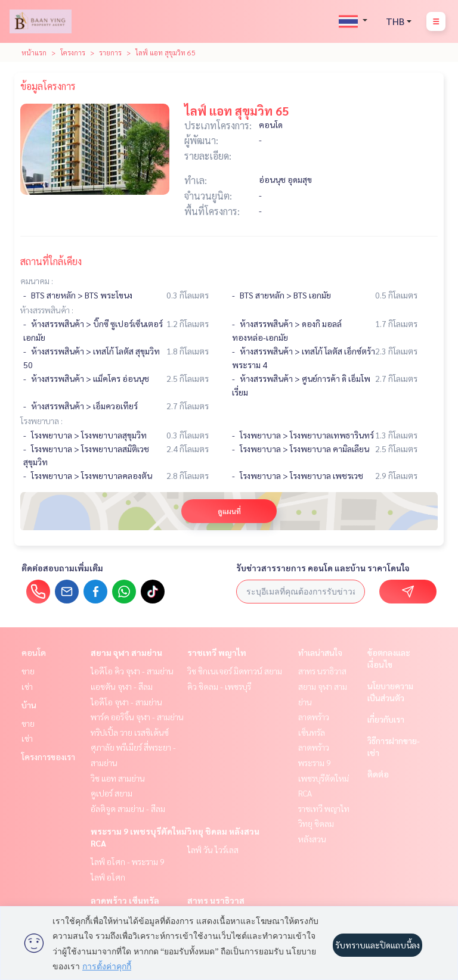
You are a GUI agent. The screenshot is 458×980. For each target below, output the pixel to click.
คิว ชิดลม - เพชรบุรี (219, 686)
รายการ (110, 52)
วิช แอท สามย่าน (118, 778)
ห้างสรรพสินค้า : (47, 310)
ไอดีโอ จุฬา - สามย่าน (126, 702)
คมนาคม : (37, 281)
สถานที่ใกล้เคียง (51, 261)
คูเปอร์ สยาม (112, 793)
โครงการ (73, 52)
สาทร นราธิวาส (216, 900)
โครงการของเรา (48, 757)
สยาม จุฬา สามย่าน (126, 652)
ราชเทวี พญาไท (217, 652)
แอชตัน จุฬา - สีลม (122, 686)
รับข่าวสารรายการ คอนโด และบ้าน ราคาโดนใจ (323, 568)
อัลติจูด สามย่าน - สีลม (128, 808)
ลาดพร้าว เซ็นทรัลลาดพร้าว (314, 732)
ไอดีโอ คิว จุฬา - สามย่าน (132, 671)
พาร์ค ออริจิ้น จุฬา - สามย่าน (137, 717)
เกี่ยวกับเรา (386, 719)
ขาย (28, 671)
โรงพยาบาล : (41, 421)
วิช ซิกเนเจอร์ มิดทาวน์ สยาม (235, 671)
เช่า (27, 686)
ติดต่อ (378, 774)
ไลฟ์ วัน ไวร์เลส (213, 850)
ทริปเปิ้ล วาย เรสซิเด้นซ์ (130, 732)
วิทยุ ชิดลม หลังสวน (223, 831)
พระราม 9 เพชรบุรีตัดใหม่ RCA (324, 778)
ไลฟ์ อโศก (108, 877)
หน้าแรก (34, 52)
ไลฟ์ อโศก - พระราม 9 (128, 861)
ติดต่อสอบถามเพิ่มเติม (62, 568)
